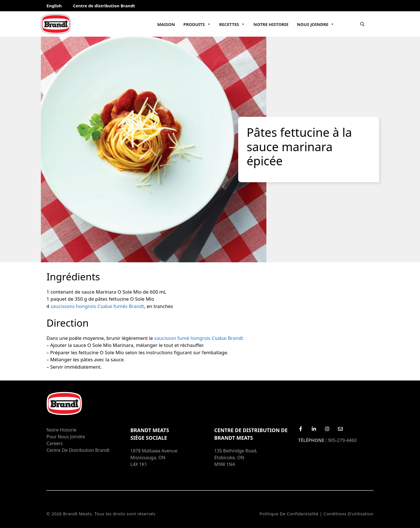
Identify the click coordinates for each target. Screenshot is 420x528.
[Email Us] (340, 429)
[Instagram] (327, 429)
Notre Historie (271, 24)
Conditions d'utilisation (349, 514)
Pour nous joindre (66, 437)
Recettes (232, 24)
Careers (55, 443)
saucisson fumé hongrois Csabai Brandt (199, 338)
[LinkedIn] (314, 429)
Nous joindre (316, 24)
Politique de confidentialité (289, 514)
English (54, 6)
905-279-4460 (328, 440)
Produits (197, 24)
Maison (166, 24)
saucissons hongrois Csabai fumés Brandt (97, 306)
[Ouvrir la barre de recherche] (362, 24)
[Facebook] (301, 429)
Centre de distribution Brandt (104, 6)
